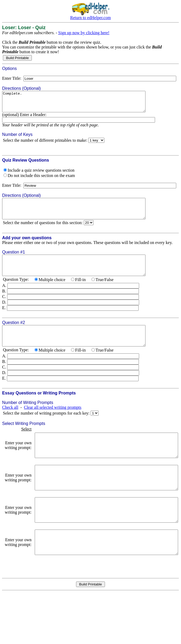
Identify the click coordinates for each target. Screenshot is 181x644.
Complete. (82, 104)
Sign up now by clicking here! (84, 33)
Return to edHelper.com (90, 18)
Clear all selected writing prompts (53, 423)
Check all (10, 423)
